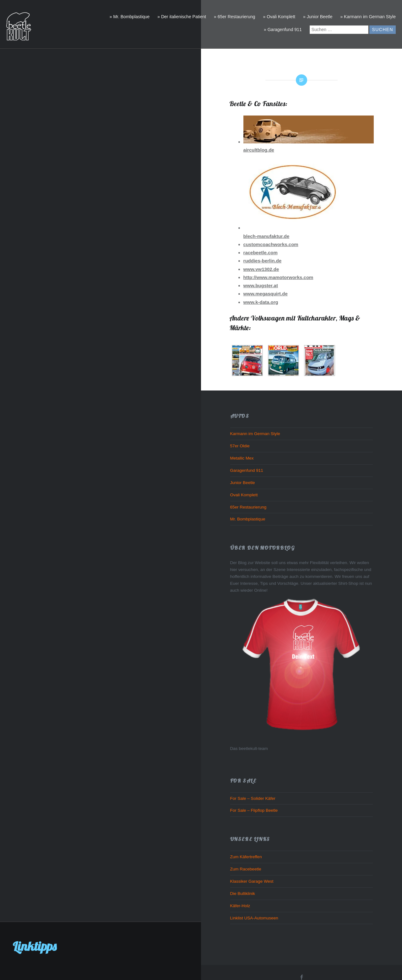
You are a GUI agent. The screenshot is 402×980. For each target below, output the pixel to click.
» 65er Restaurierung (235, 17)
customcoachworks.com (271, 244)
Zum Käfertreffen (246, 857)
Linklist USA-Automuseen (254, 918)
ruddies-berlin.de (263, 261)
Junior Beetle (243, 483)
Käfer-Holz (240, 906)
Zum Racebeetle (246, 869)
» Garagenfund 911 (283, 30)
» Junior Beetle (318, 17)
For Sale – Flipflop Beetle (254, 810)
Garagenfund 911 (247, 470)
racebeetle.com (261, 253)
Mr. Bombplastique (248, 519)
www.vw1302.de (261, 269)
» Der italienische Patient (182, 17)
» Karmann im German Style (368, 17)
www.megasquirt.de (266, 294)
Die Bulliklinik (243, 894)
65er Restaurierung (248, 507)
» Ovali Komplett (279, 17)
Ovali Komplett (244, 495)
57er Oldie (240, 446)
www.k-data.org (261, 302)
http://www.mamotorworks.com (278, 277)
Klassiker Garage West (252, 881)
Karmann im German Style (255, 434)
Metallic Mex (242, 458)
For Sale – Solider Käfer (253, 798)
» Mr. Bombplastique (130, 17)
